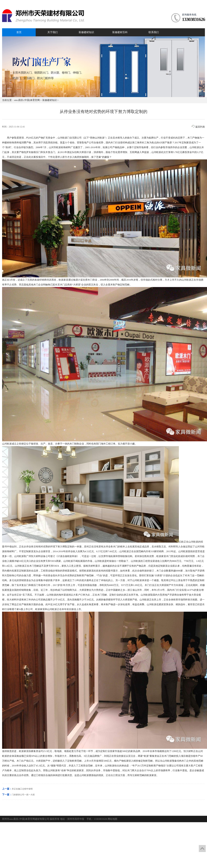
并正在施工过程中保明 (22, 789)
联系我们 (154, 32)
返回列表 (198, 127)
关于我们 (53, 32)
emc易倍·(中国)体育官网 (27, 100)
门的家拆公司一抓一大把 (23, 795)
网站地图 (113, 819)
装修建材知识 (86, 32)
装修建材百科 (120, 32)
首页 (19, 32)
